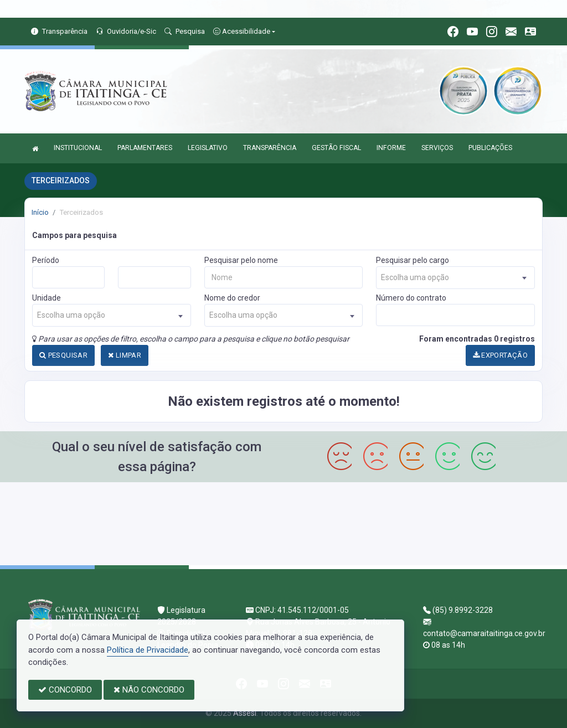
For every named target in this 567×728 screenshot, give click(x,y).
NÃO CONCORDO (149, 690)
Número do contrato (411, 298)
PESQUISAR (63, 355)
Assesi (245, 713)
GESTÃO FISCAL (336, 148)
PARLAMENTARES (145, 148)
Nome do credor (232, 298)
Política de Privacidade (148, 650)
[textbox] (455, 278)
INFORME (391, 148)
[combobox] (455, 278)
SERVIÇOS (437, 148)
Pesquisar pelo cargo (413, 260)
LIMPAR (125, 355)
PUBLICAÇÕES (490, 148)
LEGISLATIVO (208, 148)
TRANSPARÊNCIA (270, 148)
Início (40, 212)
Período (46, 260)
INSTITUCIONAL (78, 148)
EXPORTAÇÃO (501, 355)
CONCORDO (65, 690)
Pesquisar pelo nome (241, 260)
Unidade (47, 298)
